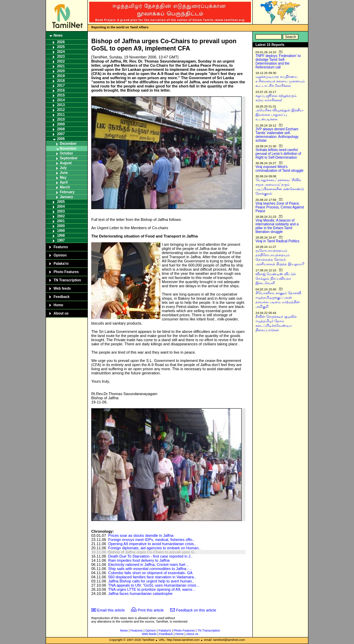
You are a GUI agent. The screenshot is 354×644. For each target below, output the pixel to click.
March (65, 187)
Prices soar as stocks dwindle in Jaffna (141, 535)
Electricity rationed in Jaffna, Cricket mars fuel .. (148, 564)
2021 (61, 66)
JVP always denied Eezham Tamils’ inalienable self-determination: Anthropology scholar (277, 135)
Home (58, 305)
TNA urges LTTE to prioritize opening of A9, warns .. (152, 589)
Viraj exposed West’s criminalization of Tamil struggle (280, 169)
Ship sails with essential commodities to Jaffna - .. (150, 569)
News (58, 35)
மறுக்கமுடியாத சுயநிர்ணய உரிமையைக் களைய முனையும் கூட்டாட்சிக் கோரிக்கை (280, 81)
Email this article (111, 610)
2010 (61, 119)
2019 (61, 76)
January (66, 197)
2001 (61, 221)
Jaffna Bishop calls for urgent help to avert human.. (151, 581)
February (67, 192)
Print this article (151, 610)
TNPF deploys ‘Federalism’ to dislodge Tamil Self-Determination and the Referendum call (278, 62)
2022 (61, 61)
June (64, 173)
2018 (61, 81)
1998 (61, 236)
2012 (61, 110)
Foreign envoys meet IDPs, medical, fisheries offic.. (151, 540)
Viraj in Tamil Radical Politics (277, 241)
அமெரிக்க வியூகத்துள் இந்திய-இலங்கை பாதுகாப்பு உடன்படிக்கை (280, 115)
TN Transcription (67, 280)
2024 (61, 52)
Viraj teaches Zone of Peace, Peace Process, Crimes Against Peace (280, 207)
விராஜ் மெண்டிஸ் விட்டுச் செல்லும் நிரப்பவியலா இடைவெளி (276, 278)
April (64, 182)
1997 (61, 240)
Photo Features (66, 272)
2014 (61, 100)
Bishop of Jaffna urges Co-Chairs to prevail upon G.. (152, 552)
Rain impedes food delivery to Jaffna (139, 560)
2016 (61, 90)
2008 (61, 129)
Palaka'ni (61, 264)
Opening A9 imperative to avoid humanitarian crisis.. (152, 544)
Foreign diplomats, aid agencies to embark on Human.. (154, 548)
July (63, 168)
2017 (61, 86)
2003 (61, 211)
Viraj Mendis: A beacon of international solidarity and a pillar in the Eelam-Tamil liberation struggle (277, 226)
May (63, 178)
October (66, 153)
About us (61, 313)
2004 (61, 207)
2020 (61, 71)
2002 (61, 216)
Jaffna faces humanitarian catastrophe (140, 594)
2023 (61, 57)
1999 (61, 231)
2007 (61, 134)
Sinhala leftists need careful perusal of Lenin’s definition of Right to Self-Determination (278, 154)
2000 (61, 226)
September (69, 158)
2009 (61, 124)
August (66, 163)
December (68, 144)
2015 (61, 95)
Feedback (62, 297)
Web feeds (62, 288)
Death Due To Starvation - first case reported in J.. (150, 556)
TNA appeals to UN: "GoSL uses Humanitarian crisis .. (154, 585)
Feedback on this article (196, 610)
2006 (61, 139)
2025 (61, 47)
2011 (61, 115)
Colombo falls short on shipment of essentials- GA (150, 573)
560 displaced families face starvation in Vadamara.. (152, 577)
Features (61, 247)
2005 (61, 202)
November (68, 148)
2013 (61, 105)
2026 (61, 42)
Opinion (60, 255)
